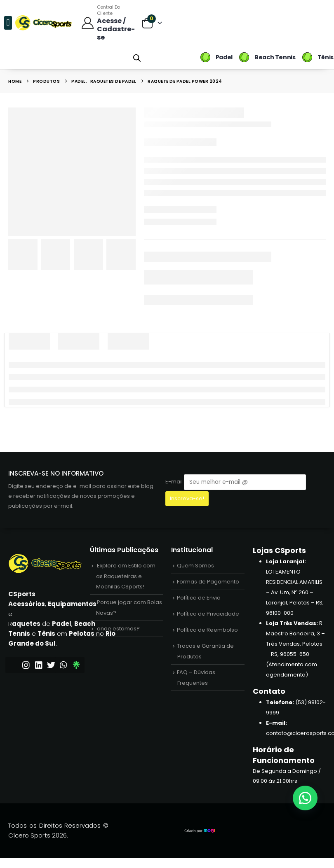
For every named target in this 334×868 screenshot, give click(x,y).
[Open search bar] (137, 57)
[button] (8, 23)
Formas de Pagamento (208, 582)
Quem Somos (195, 566)
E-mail (236, 482)
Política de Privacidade (208, 614)
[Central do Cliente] (107, 23)
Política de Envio (199, 598)
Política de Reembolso (207, 630)
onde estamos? (118, 629)
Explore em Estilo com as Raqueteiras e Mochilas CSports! (126, 576)
